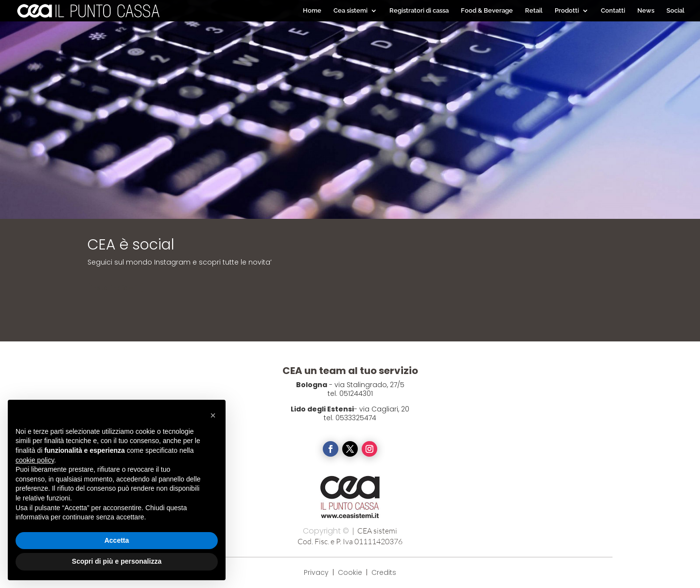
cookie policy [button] (35, 460)
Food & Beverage (487, 11)
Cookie (351, 572)
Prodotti (567, 11)
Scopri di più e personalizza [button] (117, 561)
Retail (534, 11)
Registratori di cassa (419, 11)
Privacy (316, 572)
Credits (384, 572)
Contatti (613, 11)
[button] (213, 415)
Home (312, 11)
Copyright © (326, 531)
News (646, 11)
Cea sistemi (350, 11)
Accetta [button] (117, 540)
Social (675, 11)
